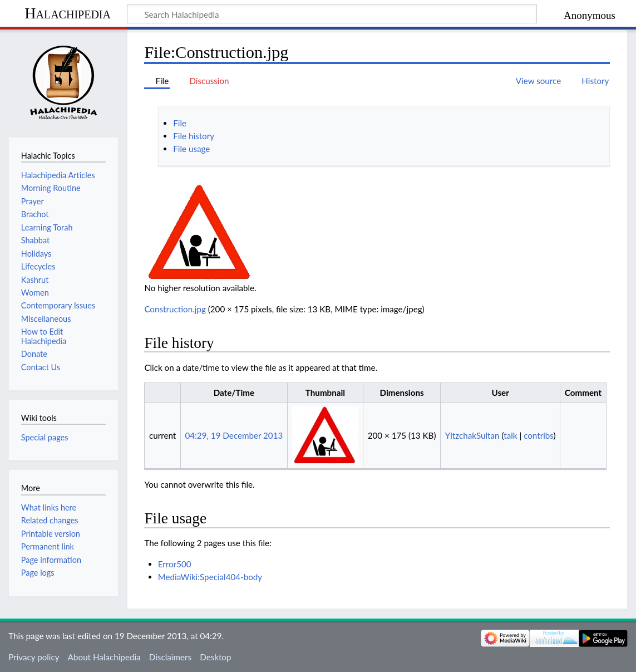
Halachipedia (68, 13)
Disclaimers (170, 657)
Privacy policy (34, 657)
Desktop (215, 657)
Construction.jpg (175, 309)
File (180, 123)
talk (510, 435)
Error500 (175, 564)
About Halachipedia (104, 657)
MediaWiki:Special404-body (210, 577)
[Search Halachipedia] (332, 14)
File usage (191, 149)
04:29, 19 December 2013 (234, 435)
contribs (538, 435)
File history (194, 136)
